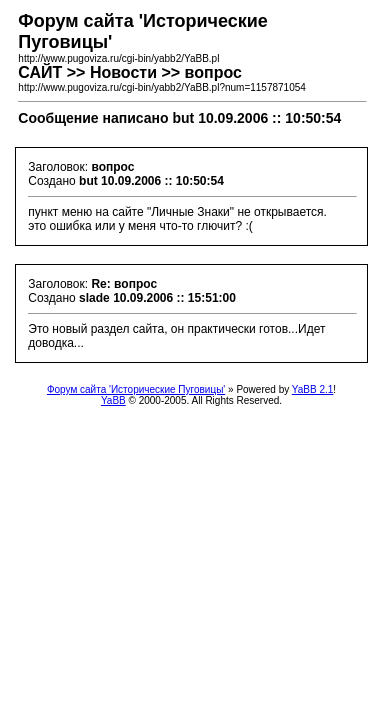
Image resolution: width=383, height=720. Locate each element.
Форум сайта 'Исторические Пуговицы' (136, 389)
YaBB (113, 400)
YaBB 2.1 (313, 389)
